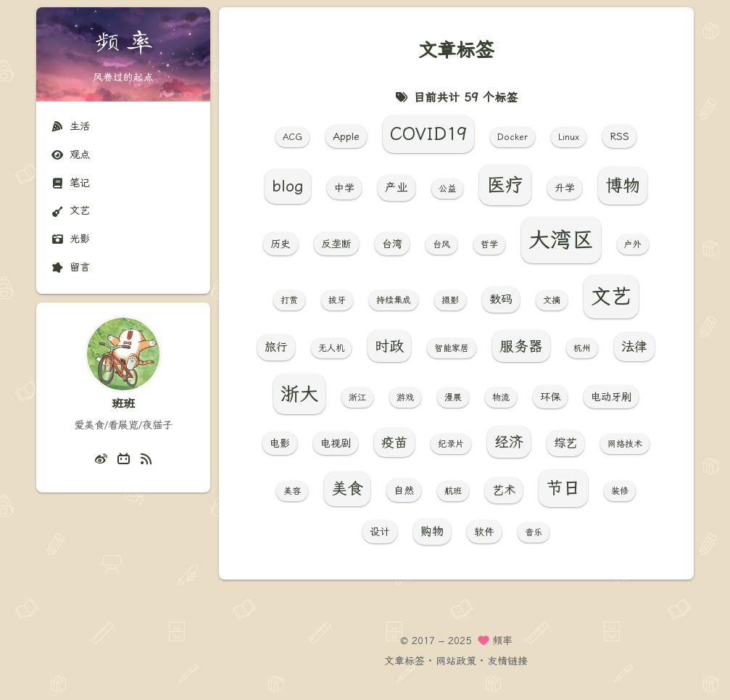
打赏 (289, 300)
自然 (404, 490)
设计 (380, 532)
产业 (397, 188)
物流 (501, 398)
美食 (347, 489)
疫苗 (394, 442)
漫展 (453, 398)
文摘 (552, 300)
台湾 (392, 244)
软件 (484, 532)
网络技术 (625, 444)
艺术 (504, 490)
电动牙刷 (611, 397)
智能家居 (452, 348)
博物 (623, 186)
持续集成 (394, 300)
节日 (563, 488)
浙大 (299, 394)
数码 (501, 299)
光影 (70, 239)
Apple (346, 136)
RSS (619, 136)
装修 (620, 491)
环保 (550, 397)
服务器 (521, 346)
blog (288, 186)
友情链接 (507, 661)
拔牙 (337, 300)
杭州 (582, 348)
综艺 (565, 443)
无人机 (331, 348)
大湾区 (561, 240)
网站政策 (456, 661)
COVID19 (428, 134)
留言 (70, 267)
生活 (70, 127)
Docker (513, 137)
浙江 (357, 398)
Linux (569, 137)
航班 (453, 491)
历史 (281, 244)
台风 (441, 244)
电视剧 (336, 443)
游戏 (405, 398)
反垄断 (336, 244)
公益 (447, 189)
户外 (633, 244)
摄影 (450, 300)
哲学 (489, 244)
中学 (344, 188)
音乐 (534, 532)
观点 (70, 155)
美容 (292, 491)
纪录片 (451, 444)
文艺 (70, 211)
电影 (280, 443)
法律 (634, 346)
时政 (389, 346)
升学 (565, 188)
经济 (509, 442)
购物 (432, 531)
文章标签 (405, 661)
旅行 (276, 347)
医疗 (505, 185)
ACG (293, 137)
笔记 (70, 183)
